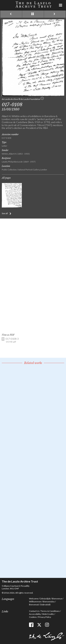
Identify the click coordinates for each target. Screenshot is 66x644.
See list (33, 14)
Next (55, 14)
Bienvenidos (49, 602)
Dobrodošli (45, 605)
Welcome (34, 599)
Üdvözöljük (45, 599)
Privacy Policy (45, 617)
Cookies (33, 617)
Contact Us (34, 611)
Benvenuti (34, 605)
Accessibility (35, 614)
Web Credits (48, 614)
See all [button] (5, 213)
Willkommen (35, 602)
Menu (61, 5)
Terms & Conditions (50, 611)
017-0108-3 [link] (12, 340)
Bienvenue (57, 599)
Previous (11, 14)
